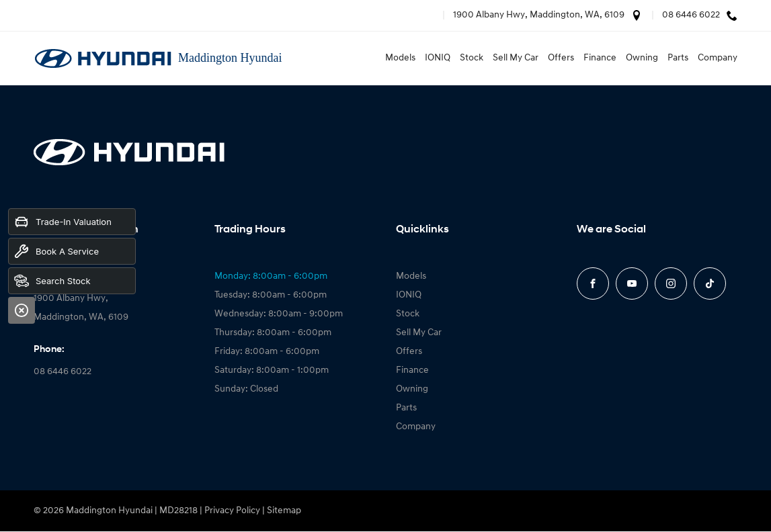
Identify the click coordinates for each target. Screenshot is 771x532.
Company (718, 58)
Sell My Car (516, 58)
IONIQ (438, 58)
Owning (642, 58)
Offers (561, 58)
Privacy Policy (232, 511)
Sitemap (284, 511)
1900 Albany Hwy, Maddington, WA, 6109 (539, 15)
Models (400, 58)
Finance (600, 58)
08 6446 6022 (691, 15)
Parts (678, 58)
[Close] (22, 310)
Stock (472, 58)
